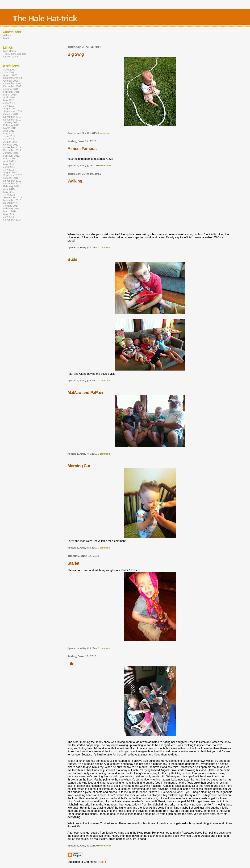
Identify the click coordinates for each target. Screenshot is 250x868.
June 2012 (9, 167)
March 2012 (10, 159)
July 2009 (9, 72)
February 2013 (11, 186)
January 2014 (11, 206)
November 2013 (12, 200)
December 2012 (12, 184)
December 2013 (12, 203)
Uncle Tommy (11, 57)
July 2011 (9, 139)
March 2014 (10, 211)
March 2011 (10, 128)
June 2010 (9, 103)
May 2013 (9, 192)
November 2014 (12, 220)
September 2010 (13, 111)
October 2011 (11, 145)
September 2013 (13, 197)
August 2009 (10, 75)
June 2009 (9, 70)
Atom (102, 862)
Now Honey (10, 51)
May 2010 (9, 100)
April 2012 (9, 161)
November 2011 (12, 147)
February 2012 (11, 156)
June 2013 (9, 195)
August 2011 (10, 142)
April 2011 (9, 131)
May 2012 (9, 164)
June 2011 (9, 136)
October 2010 (11, 114)
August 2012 (10, 172)
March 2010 (10, 95)
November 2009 (12, 84)
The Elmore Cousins (15, 54)
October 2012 (11, 178)
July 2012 (9, 170)
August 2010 (10, 109)
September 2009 (13, 78)
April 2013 (9, 189)
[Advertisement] (150, 37)
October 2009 (11, 81)
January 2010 (11, 89)
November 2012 (12, 181)
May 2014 (9, 214)
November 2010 (12, 117)
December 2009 (12, 86)
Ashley (7, 35)
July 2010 (9, 106)
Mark (6, 38)
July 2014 (9, 217)
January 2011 (11, 122)
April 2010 (9, 97)
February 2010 (11, 92)
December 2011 (12, 150)
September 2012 (13, 175)
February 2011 (11, 125)
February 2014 (11, 209)
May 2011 (9, 134)
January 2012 (11, 153)
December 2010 (12, 120)
